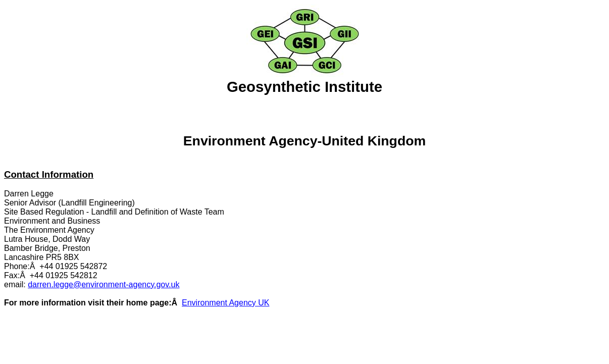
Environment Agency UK (225, 303)
